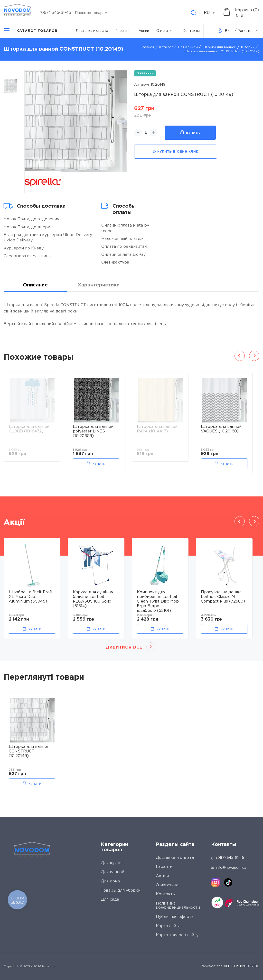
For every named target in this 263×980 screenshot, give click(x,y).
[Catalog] (31, 31)
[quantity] (146, 133)
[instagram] (216, 882)
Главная (147, 47)
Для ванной (188, 47)
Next (254, 356)
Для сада (110, 900)
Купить (190, 133)
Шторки (248, 47)
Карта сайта (168, 926)
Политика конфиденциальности (178, 906)
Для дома (110, 881)
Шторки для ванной (219, 47)
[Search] (194, 13)
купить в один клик (176, 152)
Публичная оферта (175, 917)
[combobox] (212, 13)
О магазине (166, 31)
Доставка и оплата (92, 31)
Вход (229, 31)
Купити (35, 629)
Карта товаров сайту (177, 935)
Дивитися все (124, 647)
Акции (144, 31)
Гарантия (123, 31)
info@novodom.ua (229, 868)
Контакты (191, 31)
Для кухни (111, 863)
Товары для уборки (121, 891)
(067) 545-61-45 (55, 13)
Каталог (166, 47)
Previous (240, 356)
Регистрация (248, 31)
